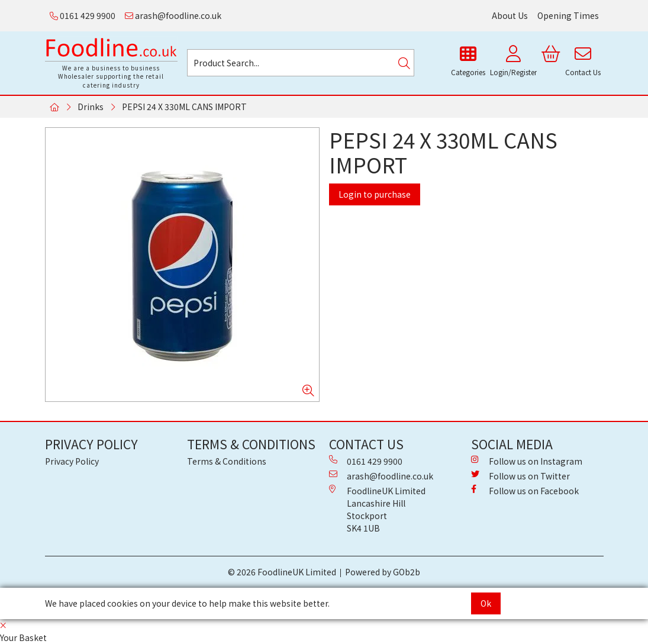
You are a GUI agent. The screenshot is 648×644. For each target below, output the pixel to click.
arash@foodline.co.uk (173, 15)
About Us (510, 15)
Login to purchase (375, 194)
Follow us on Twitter (520, 476)
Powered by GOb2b (383, 572)
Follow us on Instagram (527, 461)
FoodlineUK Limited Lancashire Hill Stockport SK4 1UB (377, 509)
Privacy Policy (72, 461)
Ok (486, 603)
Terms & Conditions (227, 461)
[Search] (404, 63)
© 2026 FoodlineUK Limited (282, 572)
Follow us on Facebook (525, 491)
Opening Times (568, 15)
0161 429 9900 (83, 15)
